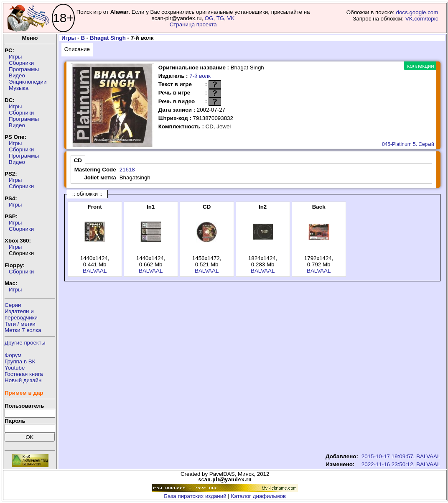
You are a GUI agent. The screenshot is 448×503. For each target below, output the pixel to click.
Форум (13, 355)
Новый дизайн (23, 380)
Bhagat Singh (108, 38)
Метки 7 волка (23, 330)
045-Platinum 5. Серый (408, 144)
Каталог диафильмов (259, 496)
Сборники (21, 63)
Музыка (19, 88)
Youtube (15, 368)
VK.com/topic (422, 19)
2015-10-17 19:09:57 (387, 456)
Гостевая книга (24, 374)
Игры (15, 57)
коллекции (420, 66)
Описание (77, 49)
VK (231, 18)
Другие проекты (25, 343)
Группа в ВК (20, 361)
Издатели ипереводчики (21, 314)
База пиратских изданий (195, 496)
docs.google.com (417, 12)
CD (78, 160)
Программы (24, 69)
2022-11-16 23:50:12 (387, 464)
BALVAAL (95, 271)
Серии (13, 305)
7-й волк (200, 76)
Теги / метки (20, 324)
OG (209, 18)
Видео (17, 75)
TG (220, 18)
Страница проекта (193, 24)
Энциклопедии (28, 82)
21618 (127, 170)
